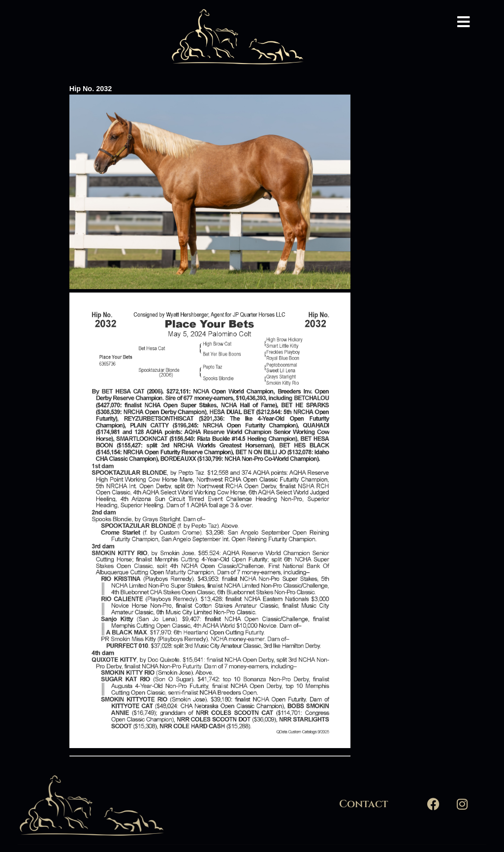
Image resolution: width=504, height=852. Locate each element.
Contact (363, 804)
